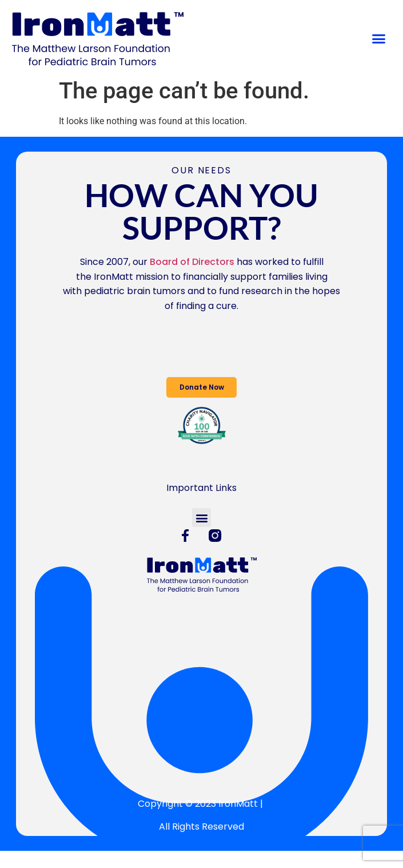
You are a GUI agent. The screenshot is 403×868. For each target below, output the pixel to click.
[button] (379, 39)
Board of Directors (192, 262)
